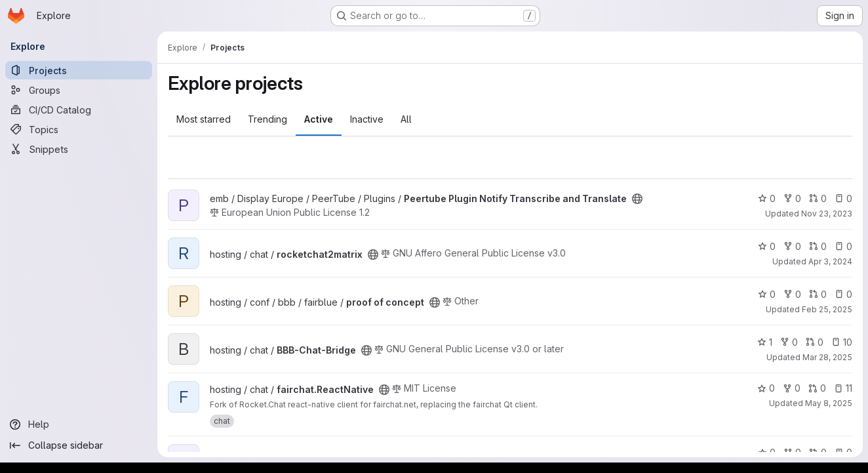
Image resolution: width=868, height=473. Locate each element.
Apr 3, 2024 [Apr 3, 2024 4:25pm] (830, 261)
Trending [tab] (267, 119)
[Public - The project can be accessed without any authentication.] (637, 199)
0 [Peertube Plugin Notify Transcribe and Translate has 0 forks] (792, 198)
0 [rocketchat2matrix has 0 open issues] (843, 246)
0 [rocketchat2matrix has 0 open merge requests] (818, 246)
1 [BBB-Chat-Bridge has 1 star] (765, 342)
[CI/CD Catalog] (79, 110)
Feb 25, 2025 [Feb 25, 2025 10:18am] (827, 309)
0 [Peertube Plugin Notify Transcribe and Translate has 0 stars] (767, 198)
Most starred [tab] (204, 119)
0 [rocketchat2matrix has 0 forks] (792, 246)
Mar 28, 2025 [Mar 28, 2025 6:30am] (827, 357)
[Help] (79, 424)
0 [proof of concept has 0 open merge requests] (818, 294)
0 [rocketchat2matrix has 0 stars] (767, 246)
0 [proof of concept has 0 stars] (767, 294)
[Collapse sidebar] (79, 445)
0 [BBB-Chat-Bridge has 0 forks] (789, 342)
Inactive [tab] (367, 119)
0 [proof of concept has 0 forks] (792, 294)
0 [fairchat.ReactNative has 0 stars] (766, 388)
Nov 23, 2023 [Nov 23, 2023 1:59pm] (827, 214)
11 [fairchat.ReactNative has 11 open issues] (843, 388)
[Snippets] (79, 149)
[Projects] (79, 70)
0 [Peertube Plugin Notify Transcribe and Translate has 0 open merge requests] (818, 198)
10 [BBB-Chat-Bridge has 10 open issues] (842, 342)
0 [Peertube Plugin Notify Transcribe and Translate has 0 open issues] (843, 198)
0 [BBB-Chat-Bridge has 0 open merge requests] (815, 342)
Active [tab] (319, 119)
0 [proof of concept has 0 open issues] (843, 294)
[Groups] (79, 90)
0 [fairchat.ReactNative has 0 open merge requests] (817, 388)
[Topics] (79, 129)
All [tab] (406, 119)
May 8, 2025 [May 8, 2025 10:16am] (829, 403)
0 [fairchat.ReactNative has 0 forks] (792, 388)
